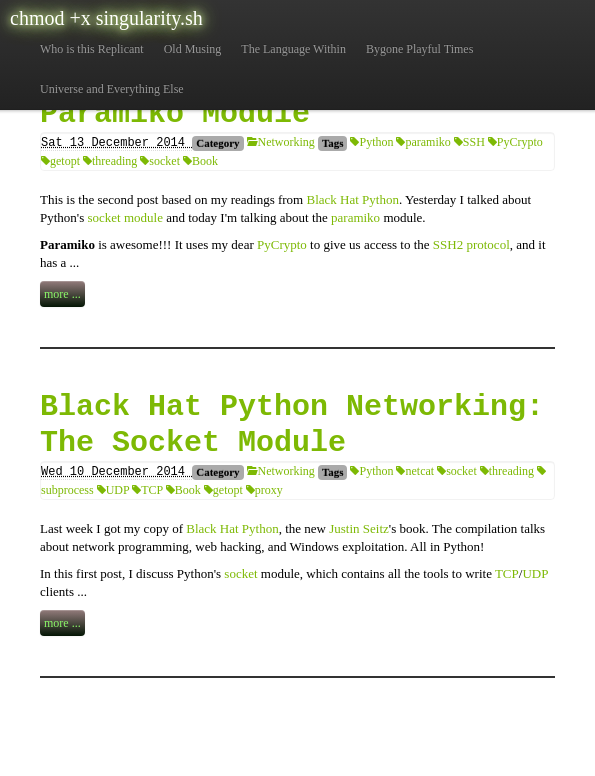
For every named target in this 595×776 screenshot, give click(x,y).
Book (200, 161)
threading (110, 161)
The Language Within (293, 49)
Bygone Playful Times (419, 49)
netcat (415, 471)
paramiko (423, 142)
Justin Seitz (359, 528)
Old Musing (193, 49)
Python (371, 142)
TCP (147, 490)
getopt (60, 161)
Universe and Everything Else (112, 89)
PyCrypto (515, 142)
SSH (469, 142)
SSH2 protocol (471, 244)
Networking (281, 142)
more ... (62, 294)
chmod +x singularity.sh (106, 18)
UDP (113, 490)
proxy (264, 490)
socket (160, 161)
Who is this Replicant (92, 49)
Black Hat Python (352, 199)
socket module (125, 217)
